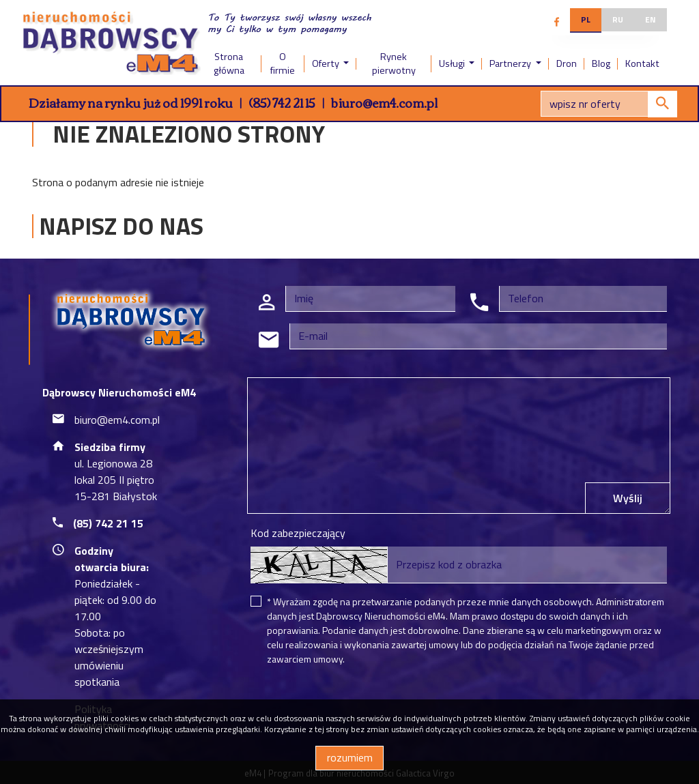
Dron (567, 63)
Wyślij (628, 498)
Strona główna (229, 63)
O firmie (283, 63)
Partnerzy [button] (511, 63)
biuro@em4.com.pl (384, 102)
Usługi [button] (453, 63)
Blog (601, 63)
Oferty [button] (327, 63)
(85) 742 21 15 (282, 102)
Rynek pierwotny (394, 63)
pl (586, 19)
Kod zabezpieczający (298, 533)
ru (618, 19)
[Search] (609, 104)
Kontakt (642, 63)
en (651, 19)
